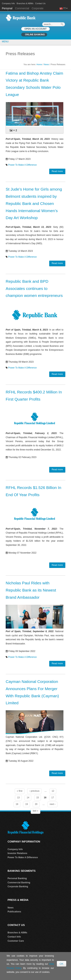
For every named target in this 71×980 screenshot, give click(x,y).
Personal (7, 8)
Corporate (37, 8)
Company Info (8, 3)
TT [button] (65, 8)
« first (20, 791)
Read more (57, 171)
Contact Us (40, 3)
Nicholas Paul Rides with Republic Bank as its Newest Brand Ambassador (31, 590)
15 (38, 798)
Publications (14, 912)
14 (28, 798)
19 (26, 804)
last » (35, 811)
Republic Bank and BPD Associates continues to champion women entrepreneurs (34, 288)
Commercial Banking (19, 883)
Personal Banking (17, 878)
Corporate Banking (18, 887)
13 (18, 798)
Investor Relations (17, 853)
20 (36, 804)
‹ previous (34, 791)
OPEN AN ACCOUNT (35, 29)
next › (52, 804)
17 (53, 798)
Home (39, 64)
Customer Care (16, 941)
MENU (5, 42)
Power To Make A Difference (22, 165)
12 (53, 791)
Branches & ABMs (25, 3)
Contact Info (14, 937)
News (46, 64)
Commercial (22, 8)
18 (17, 804)
